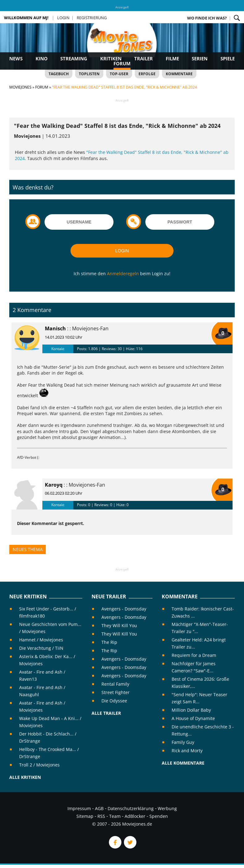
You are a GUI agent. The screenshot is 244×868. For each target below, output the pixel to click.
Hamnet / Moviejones (41, 640)
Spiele (228, 59)
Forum (122, 63)
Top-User (119, 74)
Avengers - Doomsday (124, 609)
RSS (101, 816)
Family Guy (183, 742)
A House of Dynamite (193, 718)
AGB (99, 808)
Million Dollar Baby (191, 710)
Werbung (167, 808)
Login (63, 18)
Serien (200, 59)
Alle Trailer (106, 713)
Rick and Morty (187, 751)
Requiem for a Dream (194, 655)
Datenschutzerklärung (131, 808)
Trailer (143, 59)
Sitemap (85, 816)
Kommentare (179, 74)
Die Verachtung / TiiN (41, 648)
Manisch (55, 328)
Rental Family (115, 684)
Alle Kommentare (183, 763)
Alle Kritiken (25, 777)
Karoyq (54, 485)
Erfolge (147, 74)
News (16, 59)
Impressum (79, 808)
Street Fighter (116, 692)
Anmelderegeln (123, 273)
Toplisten (89, 74)
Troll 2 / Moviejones (39, 765)
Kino (42, 59)
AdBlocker (135, 816)
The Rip (109, 642)
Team (115, 816)
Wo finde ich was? (207, 18)
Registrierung (92, 18)
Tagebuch (59, 74)
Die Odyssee (114, 701)
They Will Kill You (119, 625)
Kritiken (111, 59)
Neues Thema (28, 549)
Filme (172, 59)
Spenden (159, 816)
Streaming (74, 59)
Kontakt (58, 349)
